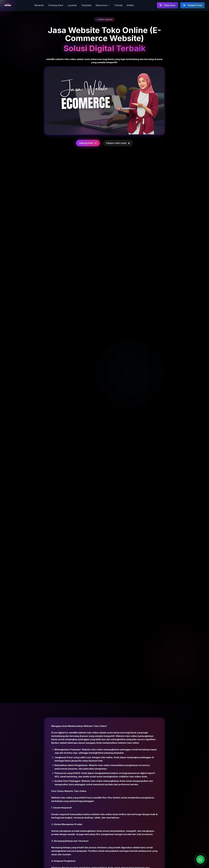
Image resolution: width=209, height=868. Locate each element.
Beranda (39, 5)
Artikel (130, 5)
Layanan (72, 5)
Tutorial (118, 5)
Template (86, 5)
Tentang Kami (55, 5)
